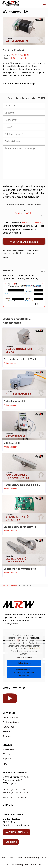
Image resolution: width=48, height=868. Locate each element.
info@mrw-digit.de (18, 58)
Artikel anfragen (10, 363)
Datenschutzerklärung (33, 222)
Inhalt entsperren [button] (24, 663)
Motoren (14, 585)
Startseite (6, 585)
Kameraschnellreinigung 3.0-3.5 (22, 485)
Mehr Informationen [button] (24, 658)
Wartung (7, 754)
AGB (44, 858)
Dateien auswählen (24, 213)
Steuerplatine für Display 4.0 (20, 527)
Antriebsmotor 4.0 (14, 401)
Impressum (7, 858)
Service (6, 731)
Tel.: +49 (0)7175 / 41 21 (14, 789)
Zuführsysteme (11, 722)
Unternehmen (10, 718)
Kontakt (7, 736)
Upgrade (7, 763)
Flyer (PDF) (11, 842)
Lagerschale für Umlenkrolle (20, 569)
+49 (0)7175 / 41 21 (20, 55)
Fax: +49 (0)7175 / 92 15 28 (15, 792)
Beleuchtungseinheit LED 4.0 (20, 359)
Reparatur (8, 759)
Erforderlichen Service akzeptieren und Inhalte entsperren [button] (24, 672)
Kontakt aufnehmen (17, 832)
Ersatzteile (8, 749)
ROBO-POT (8, 727)
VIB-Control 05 (12, 443)
